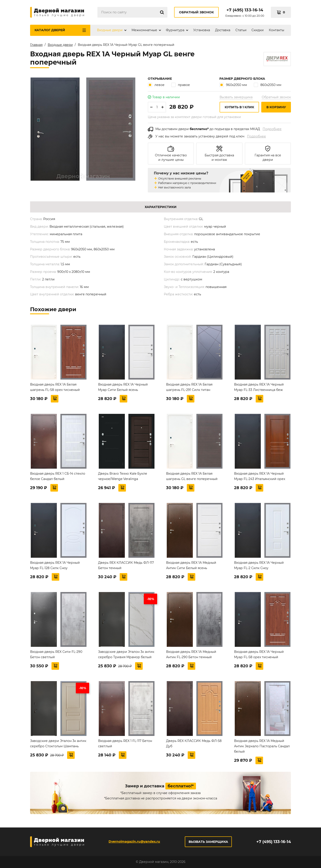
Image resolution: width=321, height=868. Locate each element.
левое (156, 85)
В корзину (276, 107)
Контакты (277, 30)
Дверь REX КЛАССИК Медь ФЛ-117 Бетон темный (126, 565)
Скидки (258, 30)
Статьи (241, 30)
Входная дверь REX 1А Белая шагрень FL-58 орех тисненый (55, 387)
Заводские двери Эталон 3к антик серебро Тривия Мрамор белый (126, 654)
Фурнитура (175, 30)
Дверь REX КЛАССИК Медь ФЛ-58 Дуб (194, 743)
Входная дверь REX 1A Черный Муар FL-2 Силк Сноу (259, 565)
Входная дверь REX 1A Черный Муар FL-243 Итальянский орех (260, 476)
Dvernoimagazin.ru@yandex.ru (134, 841)
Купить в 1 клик (239, 107)
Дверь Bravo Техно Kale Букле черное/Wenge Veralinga (123, 476)
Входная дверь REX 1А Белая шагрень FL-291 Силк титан (189, 387)
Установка (202, 30)
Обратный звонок (196, 12)
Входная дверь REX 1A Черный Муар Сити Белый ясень (123, 387)
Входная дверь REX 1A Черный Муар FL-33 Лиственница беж (259, 387)
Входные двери (110, 30)
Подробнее (272, 129)
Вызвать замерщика (236, 97)
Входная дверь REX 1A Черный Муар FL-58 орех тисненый (259, 654)
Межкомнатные (144, 30)
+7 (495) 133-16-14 (245, 10)
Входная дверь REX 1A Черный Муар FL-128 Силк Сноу (55, 565)
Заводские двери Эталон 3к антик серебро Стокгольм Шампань (58, 743)
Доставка (223, 30)
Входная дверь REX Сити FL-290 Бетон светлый (56, 654)
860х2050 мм (267, 85)
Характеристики (161, 207)
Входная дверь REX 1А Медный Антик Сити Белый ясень (191, 565)
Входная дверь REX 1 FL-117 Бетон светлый (125, 743)
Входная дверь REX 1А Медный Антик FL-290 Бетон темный (191, 654)
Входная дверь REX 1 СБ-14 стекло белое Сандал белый (58, 476)
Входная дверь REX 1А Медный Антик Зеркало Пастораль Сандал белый (262, 746)
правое (181, 85)
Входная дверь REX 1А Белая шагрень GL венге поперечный (192, 476)
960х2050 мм (233, 85)
